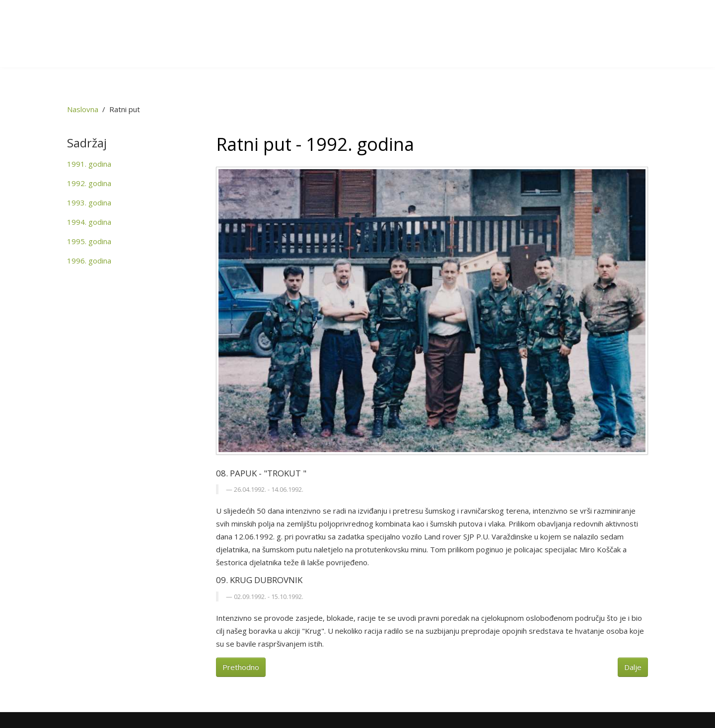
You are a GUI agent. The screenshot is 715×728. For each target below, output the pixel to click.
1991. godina (89, 164)
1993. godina (89, 202)
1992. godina (89, 183)
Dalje (633, 667)
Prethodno (241, 667)
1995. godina (89, 241)
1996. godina (89, 261)
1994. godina (89, 222)
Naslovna (83, 109)
